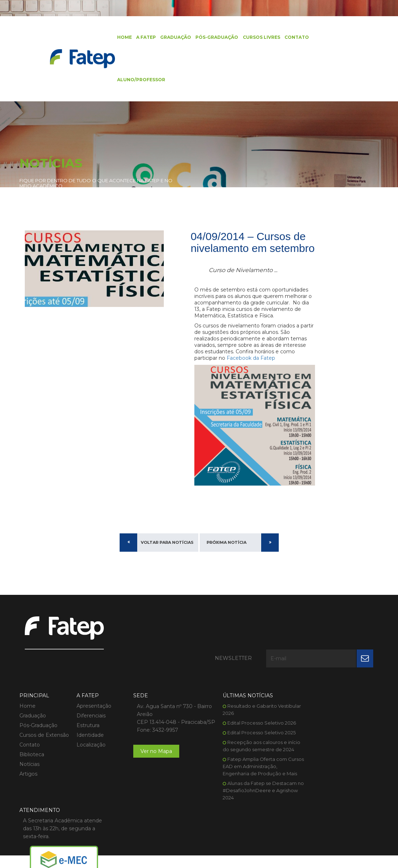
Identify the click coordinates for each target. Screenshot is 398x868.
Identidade (87, 710)
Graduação (173, 38)
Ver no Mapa (150, 734)
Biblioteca (32, 730)
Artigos (28, 749)
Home (122, 38)
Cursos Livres (258, 38)
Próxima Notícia (226, 551)
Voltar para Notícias (167, 551)
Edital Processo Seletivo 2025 (249, 708)
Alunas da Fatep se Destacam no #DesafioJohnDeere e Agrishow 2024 (247, 773)
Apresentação (91, 681)
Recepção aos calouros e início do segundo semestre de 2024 (246, 725)
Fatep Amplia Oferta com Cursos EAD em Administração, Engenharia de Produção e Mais (247, 749)
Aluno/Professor (138, 81)
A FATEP (143, 38)
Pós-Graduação (214, 38)
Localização (88, 720)
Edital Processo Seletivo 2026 (249, 698)
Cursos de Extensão (44, 710)
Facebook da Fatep (251, 371)
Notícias (29, 739)
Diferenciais (88, 691)
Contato (293, 38)
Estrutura (85, 701)
